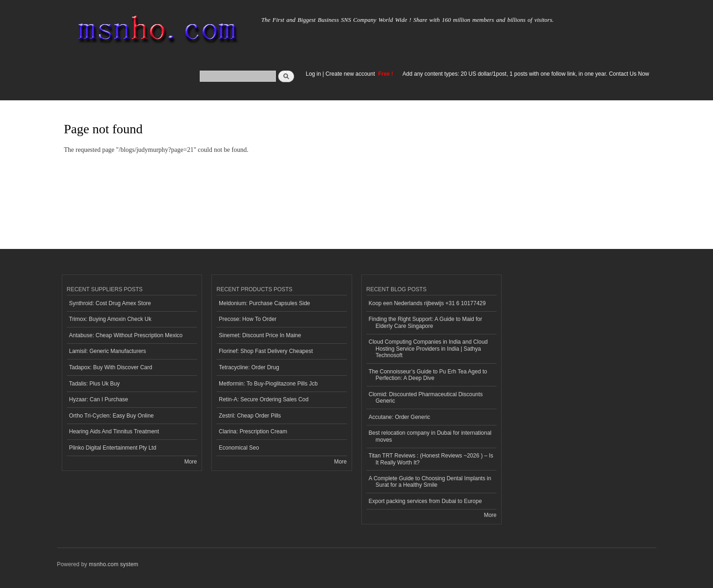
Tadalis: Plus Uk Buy (95, 384)
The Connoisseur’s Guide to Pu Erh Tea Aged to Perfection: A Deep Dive (428, 375)
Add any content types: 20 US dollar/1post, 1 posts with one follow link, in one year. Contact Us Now (526, 74)
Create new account (351, 74)
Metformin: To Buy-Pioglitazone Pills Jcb (268, 384)
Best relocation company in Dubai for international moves (430, 436)
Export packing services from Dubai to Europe (425, 501)
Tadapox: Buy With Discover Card (111, 367)
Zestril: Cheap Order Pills (250, 416)
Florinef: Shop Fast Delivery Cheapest (266, 351)
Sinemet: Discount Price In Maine (260, 335)
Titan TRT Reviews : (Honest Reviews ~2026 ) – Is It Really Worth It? (431, 459)
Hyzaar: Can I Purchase (99, 399)
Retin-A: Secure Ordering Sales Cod (264, 399)
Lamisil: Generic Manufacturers (108, 351)
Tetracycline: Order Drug (249, 367)
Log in (313, 74)
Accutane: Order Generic (400, 417)
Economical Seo (239, 448)
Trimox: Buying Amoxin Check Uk (110, 319)
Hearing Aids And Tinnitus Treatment (114, 431)
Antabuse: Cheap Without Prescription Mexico (126, 335)
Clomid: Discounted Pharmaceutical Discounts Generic (426, 398)
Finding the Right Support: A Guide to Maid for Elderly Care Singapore (426, 322)
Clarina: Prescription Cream (253, 431)
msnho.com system (113, 564)
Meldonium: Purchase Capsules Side (265, 303)
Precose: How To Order (248, 319)
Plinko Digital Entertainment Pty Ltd (113, 448)
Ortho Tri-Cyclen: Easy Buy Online (112, 416)
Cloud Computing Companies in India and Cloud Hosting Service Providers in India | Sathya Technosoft (428, 349)
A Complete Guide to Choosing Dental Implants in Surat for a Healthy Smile (430, 482)
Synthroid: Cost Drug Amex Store (110, 303)
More (191, 462)
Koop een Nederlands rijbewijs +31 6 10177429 (427, 303)
